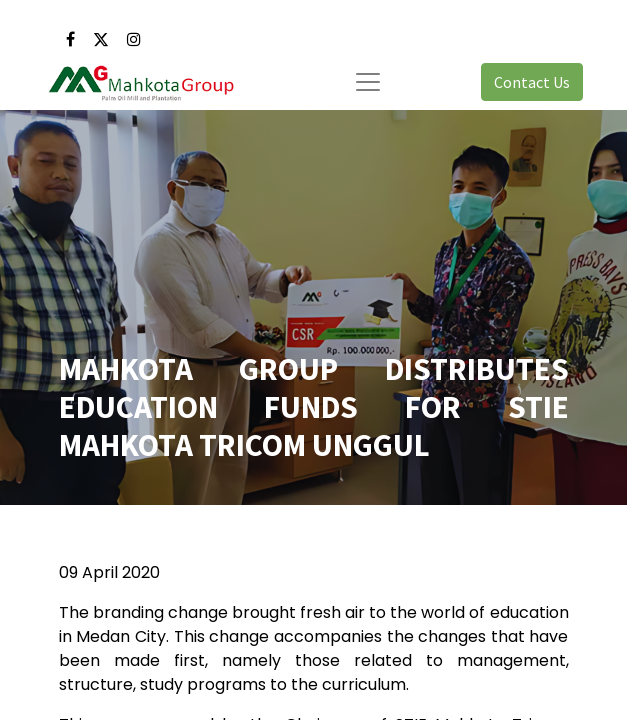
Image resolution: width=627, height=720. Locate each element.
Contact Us (532, 82)
